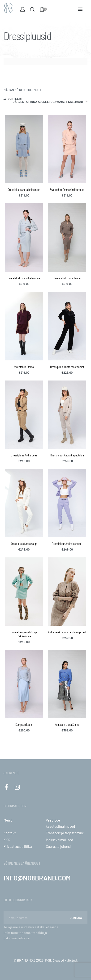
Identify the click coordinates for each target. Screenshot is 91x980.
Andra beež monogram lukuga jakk (67, 632)
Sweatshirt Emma (24, 367)
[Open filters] (13, 99)
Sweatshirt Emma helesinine (24, 278)
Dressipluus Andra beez (24, 455)
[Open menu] (80, 9)
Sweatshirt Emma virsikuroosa (67, 190)
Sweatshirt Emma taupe (67, 278)
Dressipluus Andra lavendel (67, 544)
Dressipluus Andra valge (24, 544)
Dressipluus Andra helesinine (24, 190)
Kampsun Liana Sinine (67, 725)
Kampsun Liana (24, 725)
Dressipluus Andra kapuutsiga (67, 455)
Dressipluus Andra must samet (67, 367)
